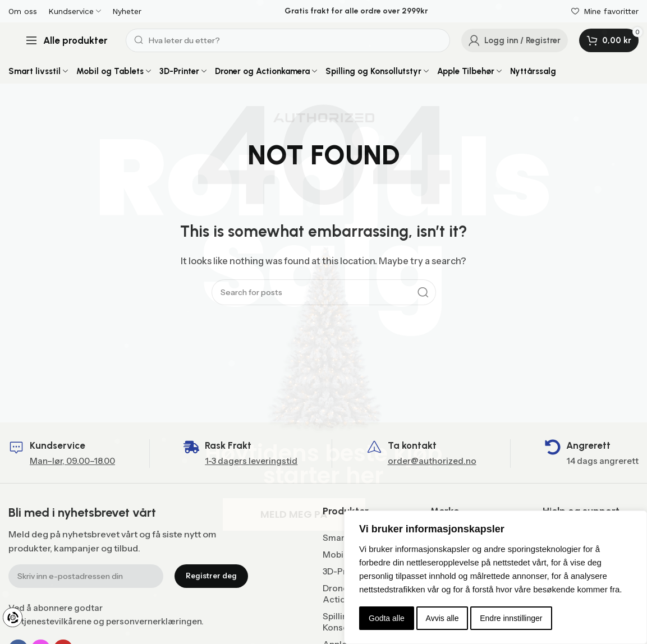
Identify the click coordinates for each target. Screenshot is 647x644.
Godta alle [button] (387, 618)
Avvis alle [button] (442, 618)
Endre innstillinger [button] (511, 618)
